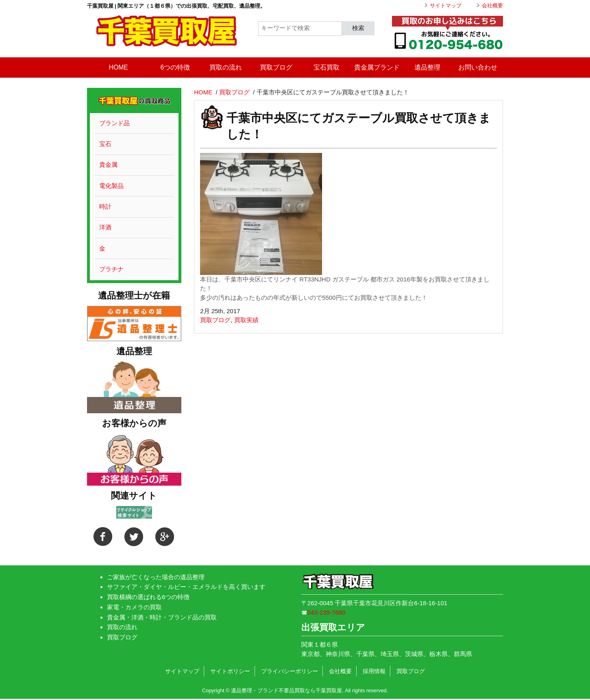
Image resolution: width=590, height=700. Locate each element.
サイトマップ (446, 5)
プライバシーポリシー (290, 671)
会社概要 (492, 5)
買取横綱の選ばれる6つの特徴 (148, 597)
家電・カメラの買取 (134, 607)
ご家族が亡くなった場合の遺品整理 (156, 577)
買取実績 (246, 320)
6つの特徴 (175, 67)
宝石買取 (327, 67)
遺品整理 (427, 67)
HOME (119, 67)
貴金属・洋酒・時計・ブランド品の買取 (162, 617)
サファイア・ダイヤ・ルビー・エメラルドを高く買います (186, 587)
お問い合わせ (478, 67)
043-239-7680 (326, 612)
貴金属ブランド (377, 67)
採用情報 (374, 671)
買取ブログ (276, 67)
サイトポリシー (230, 671)
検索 (358, 28)
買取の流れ (226, 67)
